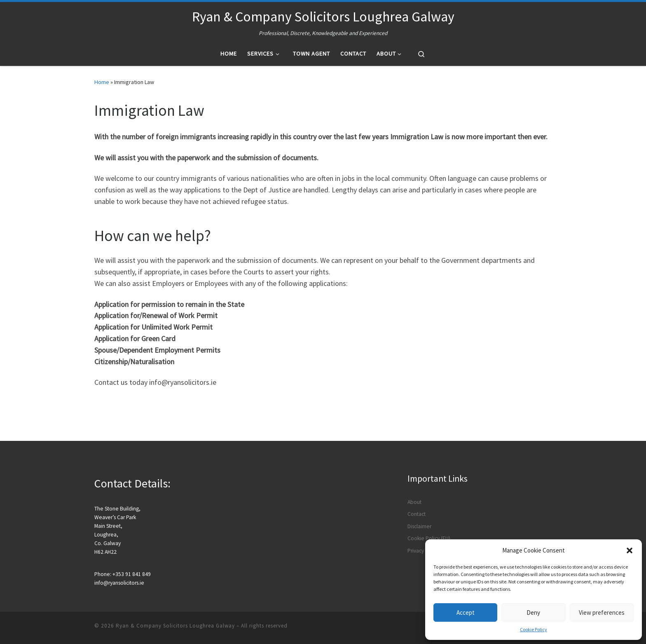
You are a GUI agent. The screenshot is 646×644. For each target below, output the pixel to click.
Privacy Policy (423, 551)
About (414, 502)
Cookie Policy (534, 629)
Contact (417, 514)
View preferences (602, 612)
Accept (466, 612)
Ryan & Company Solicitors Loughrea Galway (175, 626)
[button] (630, 550)
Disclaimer (419, 526)
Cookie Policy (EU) (429, 538)
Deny (533, 612)
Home (102, 82)
